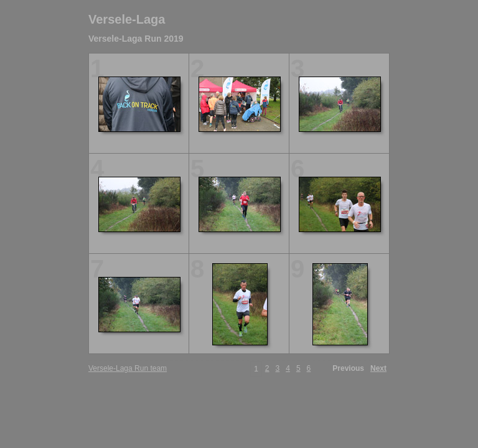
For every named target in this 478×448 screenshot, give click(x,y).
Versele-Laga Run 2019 (136, 39)
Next (378, 368)
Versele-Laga (127, 19)
